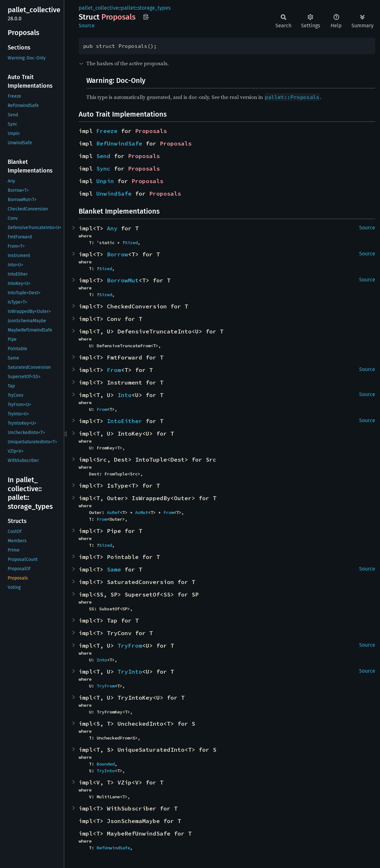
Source (87, 26)
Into (125, 395)
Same (114, 569)
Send (103, 156)
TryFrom (130, 646)
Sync (103, 168)
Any (112, 228)
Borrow (117, 254)
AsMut (142, 512)
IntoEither (125, 421)
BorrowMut (123, 280)
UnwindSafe (114, 194)
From (114, 370)
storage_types (154, 8)
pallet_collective (99, 8)
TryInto (130, 672)
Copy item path (146, 17)
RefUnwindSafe (119, 143)
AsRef (113, 512)
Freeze (107, 131)
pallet (128, 8)
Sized (131, 243)
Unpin (105, 181)
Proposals (151, 131)
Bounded (106, 764)
